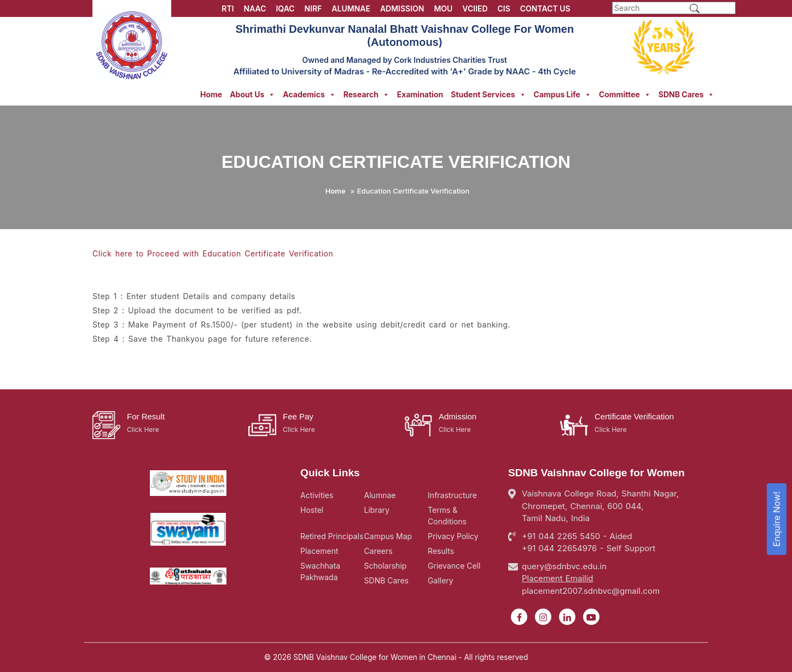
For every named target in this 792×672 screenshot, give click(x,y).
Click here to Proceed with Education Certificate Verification (213, 253)
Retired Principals (332, 536)
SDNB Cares (687, 95)
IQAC (285, 8)
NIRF (313, 8)
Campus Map (388, 536)
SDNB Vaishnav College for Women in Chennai (375, 657)
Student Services (488, 95)
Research (366, 95)
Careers (378, 551)
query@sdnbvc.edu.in (564, 566)
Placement (319, 551)
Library (377, 510)
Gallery (441, 580)
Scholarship (386, 566)
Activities (317, 495)
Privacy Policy (453, 536)
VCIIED (475, 8)
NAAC (255, 8)
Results (441, 551)
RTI (228, 8)
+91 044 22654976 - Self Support (589, 548)
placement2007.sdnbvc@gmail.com (591, 591)
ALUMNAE (351, 8)
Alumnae (380, 495)
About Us (252, 95)
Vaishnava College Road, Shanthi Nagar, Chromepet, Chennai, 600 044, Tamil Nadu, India (600, 506)
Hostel (312, 510)
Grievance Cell (454, 566)
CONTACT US (545, 8)
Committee (625, 95)
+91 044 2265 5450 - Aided (577, 536)
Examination (420, 94)
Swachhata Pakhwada (320, 571)
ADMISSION (402, 8)
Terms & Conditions (447, 516)
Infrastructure (452, 495)
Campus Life (563, 95)
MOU (443, 8)
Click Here (143, 430)
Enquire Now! (777, 519)
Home (211, 94)
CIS (504, 8)
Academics (309, 95)
